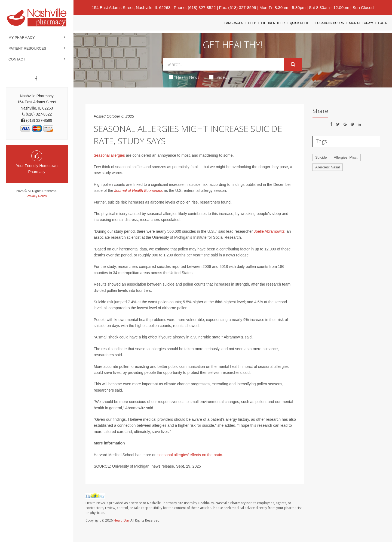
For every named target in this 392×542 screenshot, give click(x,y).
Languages (234, 23)
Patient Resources (27, 48)
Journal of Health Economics (139, 190)
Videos (219, 77)
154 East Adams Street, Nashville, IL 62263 (131, 7)
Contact (17, 59)
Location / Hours (330, 23)
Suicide (321, 157)
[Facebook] (36, 79)
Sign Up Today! (361, 23)
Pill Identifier (273, 23)
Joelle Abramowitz (269, 231)
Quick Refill (300, 23)
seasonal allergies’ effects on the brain (190, 455)
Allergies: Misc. (346, 157)
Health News (184, 77)
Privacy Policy (37, 196)
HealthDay (122, 520)
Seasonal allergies (109, 155)
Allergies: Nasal (327, 167)
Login (383, 23)
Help (252, 23)
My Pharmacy (22, 37)
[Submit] (293, 64)
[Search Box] (224, 64)
